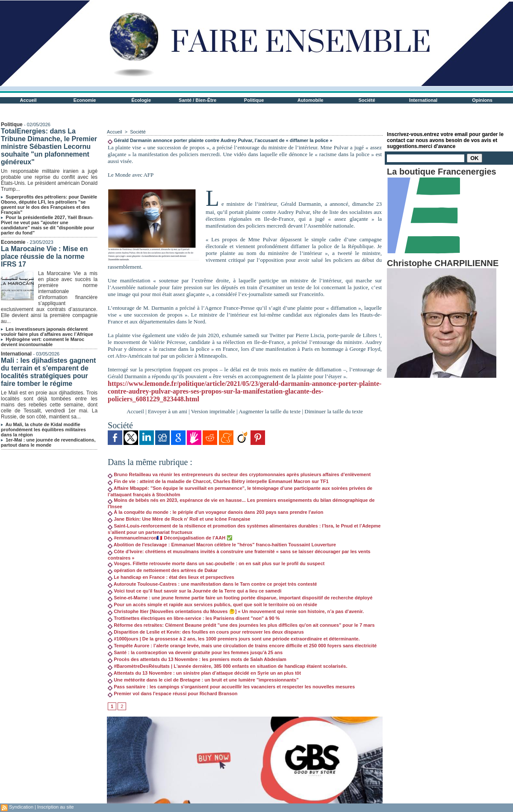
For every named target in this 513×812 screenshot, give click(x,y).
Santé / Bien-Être (198, 100)
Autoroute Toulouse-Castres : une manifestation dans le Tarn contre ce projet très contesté (212, 584)
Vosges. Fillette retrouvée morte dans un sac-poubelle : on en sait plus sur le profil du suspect (216, 563)
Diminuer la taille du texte (333, 411)
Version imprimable (213, 411)
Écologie (141, 100)
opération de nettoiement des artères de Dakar (163, 570)
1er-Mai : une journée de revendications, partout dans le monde (48, 442)
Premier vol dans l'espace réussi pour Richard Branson (172, 693)
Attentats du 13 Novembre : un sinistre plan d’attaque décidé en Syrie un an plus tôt (204, 673)
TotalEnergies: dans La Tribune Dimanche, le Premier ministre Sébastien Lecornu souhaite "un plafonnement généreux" (49, 147)
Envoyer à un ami (168, 411)
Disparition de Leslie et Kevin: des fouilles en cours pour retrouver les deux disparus (206, 632)
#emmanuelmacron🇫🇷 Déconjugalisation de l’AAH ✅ (170, 538)
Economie (85, 100)
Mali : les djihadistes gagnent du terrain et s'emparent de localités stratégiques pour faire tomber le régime (48, 372)
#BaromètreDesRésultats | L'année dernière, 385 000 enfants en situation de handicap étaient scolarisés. (227, 666)
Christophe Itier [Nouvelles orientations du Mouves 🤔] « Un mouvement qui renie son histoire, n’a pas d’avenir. (236, 611)
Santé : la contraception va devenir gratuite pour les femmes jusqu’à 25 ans (195, 652)
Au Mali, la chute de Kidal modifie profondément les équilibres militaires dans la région (43, 430)
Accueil (28, 100)
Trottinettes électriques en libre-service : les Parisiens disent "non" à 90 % (194, 618)
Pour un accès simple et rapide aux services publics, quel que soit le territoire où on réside (212, 605)
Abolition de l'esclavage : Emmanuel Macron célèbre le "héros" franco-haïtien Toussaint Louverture (222, 545)
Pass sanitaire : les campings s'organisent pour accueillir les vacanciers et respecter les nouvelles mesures (231, 687)
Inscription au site (56, 807)
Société (367, 100)
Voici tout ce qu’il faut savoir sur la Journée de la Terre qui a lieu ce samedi (195, 591)
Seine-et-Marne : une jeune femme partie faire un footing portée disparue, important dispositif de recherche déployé (240, 598)
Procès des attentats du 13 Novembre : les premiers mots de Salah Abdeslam (197, 659)
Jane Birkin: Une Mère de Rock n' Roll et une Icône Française (179, 519)
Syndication (21, 807)
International (423, 100)
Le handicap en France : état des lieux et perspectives (171, 577)
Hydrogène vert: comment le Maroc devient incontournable (43, 342)
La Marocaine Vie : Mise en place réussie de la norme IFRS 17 (44, 256)
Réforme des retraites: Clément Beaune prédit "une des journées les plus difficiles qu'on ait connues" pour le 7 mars (241, 625)
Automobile (311, 100)
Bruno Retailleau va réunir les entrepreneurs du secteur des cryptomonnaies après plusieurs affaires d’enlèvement (239, 474)
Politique (254, 100)
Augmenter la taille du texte (270, 411)
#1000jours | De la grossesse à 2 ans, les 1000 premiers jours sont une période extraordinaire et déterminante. (234, 639)
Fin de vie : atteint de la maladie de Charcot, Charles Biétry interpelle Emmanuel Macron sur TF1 (218, 481)
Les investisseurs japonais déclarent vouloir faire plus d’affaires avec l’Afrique (47, 332)
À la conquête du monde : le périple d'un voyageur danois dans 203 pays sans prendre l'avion (215, 512)
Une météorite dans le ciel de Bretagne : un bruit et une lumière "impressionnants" (203, 680)
